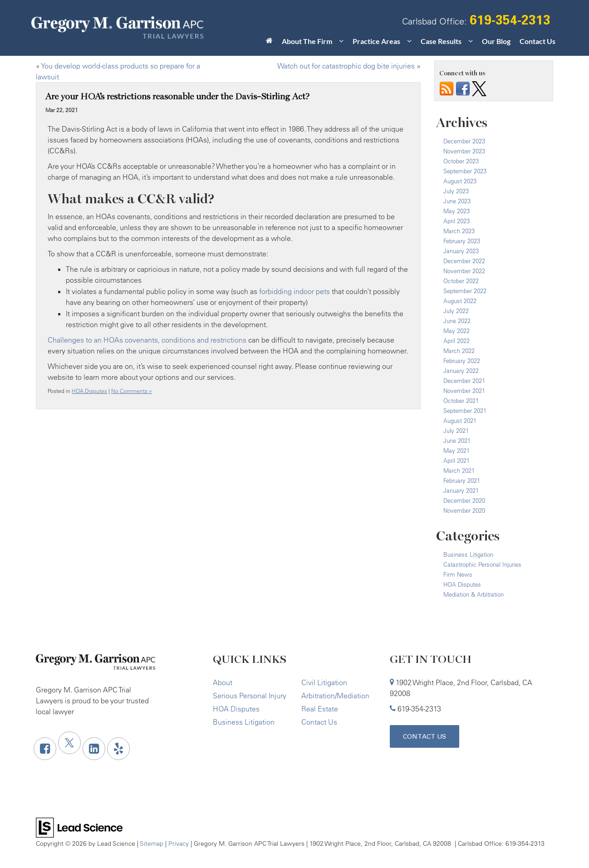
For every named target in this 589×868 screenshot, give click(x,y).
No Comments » (132, 391)
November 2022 (464, 271)
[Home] (269, 43)
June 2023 (457, 201)
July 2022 (456, 311)
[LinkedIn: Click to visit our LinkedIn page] (94, 749)
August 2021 (460, 421)
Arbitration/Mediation (335, 696)
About (223, 682)
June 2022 (457, 321)
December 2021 (464, 381)
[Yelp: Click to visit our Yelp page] (118, 749)
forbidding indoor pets (294, 291)
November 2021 (464, 391)
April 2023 (456, 221)
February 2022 (462, 361)
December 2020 (464, 500)
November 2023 (464, 151)
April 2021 (456, 461)
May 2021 (456, 451)
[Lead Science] (79, 827)
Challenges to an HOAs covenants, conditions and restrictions (147, 340)
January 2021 (461, 490)
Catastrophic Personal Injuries (482, 564)
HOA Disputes (89, 391)
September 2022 (465, 291)
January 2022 (461, 371)
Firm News (458, 574)
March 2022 (459, 351)
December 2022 (464, 261)
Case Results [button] (441, 41)
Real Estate (320, 709)
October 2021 (461, 401)
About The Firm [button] (307, 41)
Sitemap (152, 843)
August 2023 (460, 181)
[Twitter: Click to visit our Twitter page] (69, 743)
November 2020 (464, 510)
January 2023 (461, 251)
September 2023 (465, 171)
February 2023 (462, 241)
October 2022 (461, 281)
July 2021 (456, 431)
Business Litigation (468, 554)
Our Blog (496, 41)
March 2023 (459, 231)
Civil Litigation (324, 682)
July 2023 (456, 191)
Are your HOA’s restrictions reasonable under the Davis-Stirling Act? (177, 97)
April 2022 (456, 341)
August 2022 (460, 301)
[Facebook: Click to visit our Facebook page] (45, 749)
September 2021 (465, 411)
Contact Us (537, 41)
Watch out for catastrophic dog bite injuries (346, 66)
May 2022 (456, 331)
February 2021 (462, 481)
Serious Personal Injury (250, 696)
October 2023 (461, 161)
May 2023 (456, 211)
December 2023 (464, 141)
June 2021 (457, 441)
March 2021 (459, 471)
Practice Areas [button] (376, 41)
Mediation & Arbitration (474, 594)
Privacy (179, 843)
